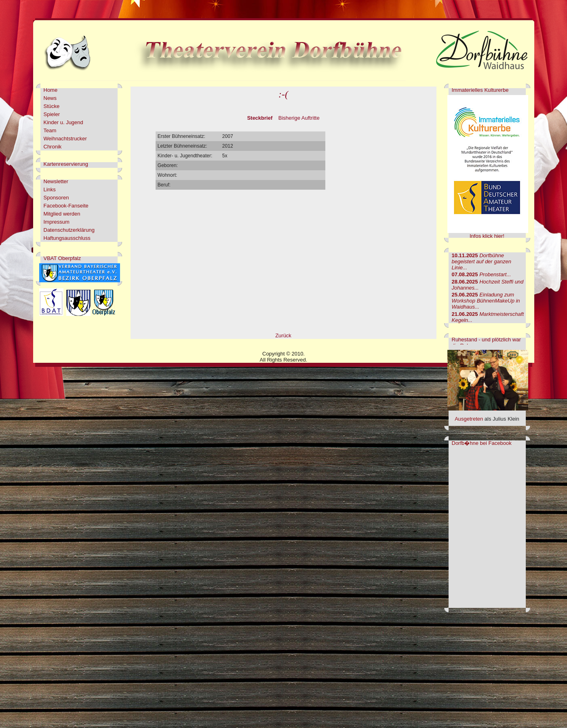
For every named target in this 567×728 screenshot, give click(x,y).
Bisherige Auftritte (299, 118)
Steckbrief (260, 118)
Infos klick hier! (487, 236)
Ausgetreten (469, 419)
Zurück (283, 335)
